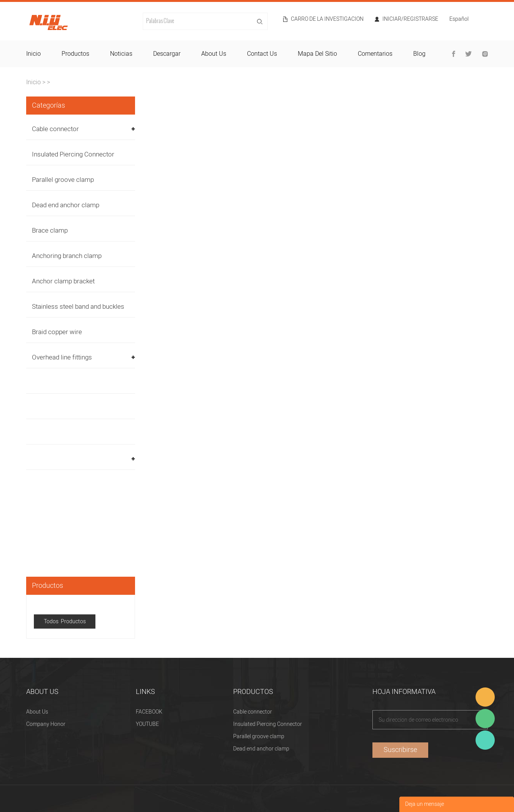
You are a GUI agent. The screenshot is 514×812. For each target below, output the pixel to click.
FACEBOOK (149, 712)
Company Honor (46, 724)
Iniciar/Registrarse (410, 19)
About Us (37, 712)
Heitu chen (485, 740)
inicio (33, 54)
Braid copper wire (57, 332)
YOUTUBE (147, 724)
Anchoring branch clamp (67, 256)
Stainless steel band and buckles (78, 307)
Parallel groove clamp (63, 180)
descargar (167, 54)
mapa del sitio (317, 54)
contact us (262, 54)
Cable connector (55, 129)
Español (459, 20)
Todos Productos (65, 621)
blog (419, 54)
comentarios (375, 54)
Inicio (33, 82)
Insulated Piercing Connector (73, 154)
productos (75, 54)
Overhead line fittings (62, 357)
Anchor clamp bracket (63, 281)
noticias (121, 54)
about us (214, 54)
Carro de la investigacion (327, 19)
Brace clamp (50, 230)
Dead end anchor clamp (66, 205)
